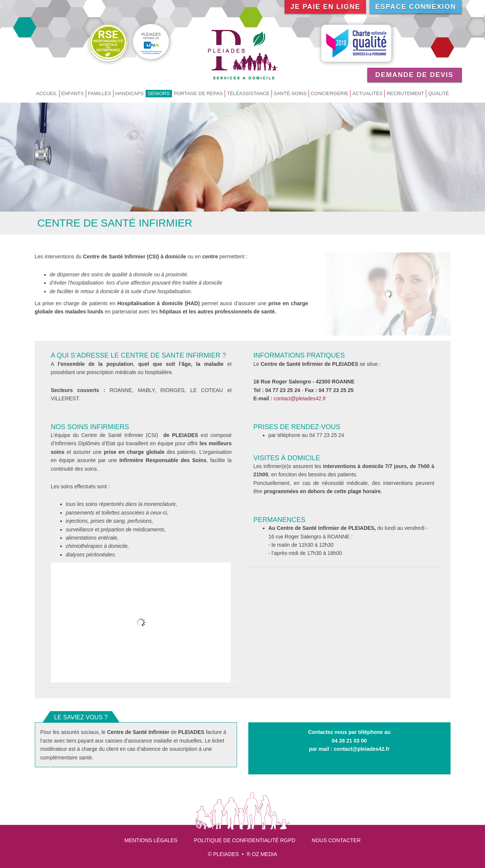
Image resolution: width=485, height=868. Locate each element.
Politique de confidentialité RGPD (245, 840)
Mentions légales (151, 840)
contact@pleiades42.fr (300, 398)
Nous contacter (336, 840)
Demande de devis (414, 75)
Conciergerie (330, 93)
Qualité (439, 93)
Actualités (367, 93)
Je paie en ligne (325, 7)
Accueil (46, 93)
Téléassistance (248, 93)
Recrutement (405, 93)
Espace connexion (416, 7)
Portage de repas (198, 93)
